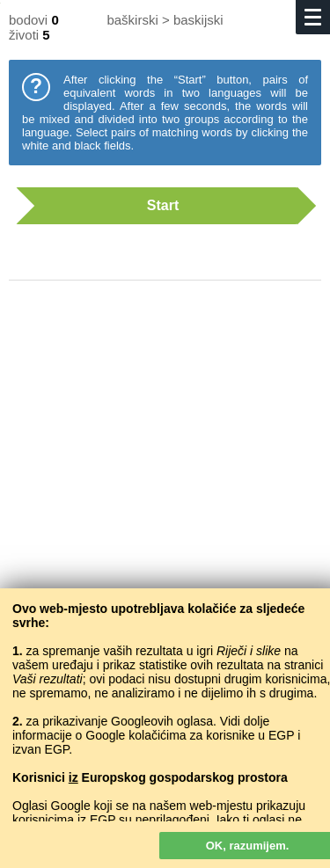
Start (157, 206)
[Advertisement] (165, 477)
